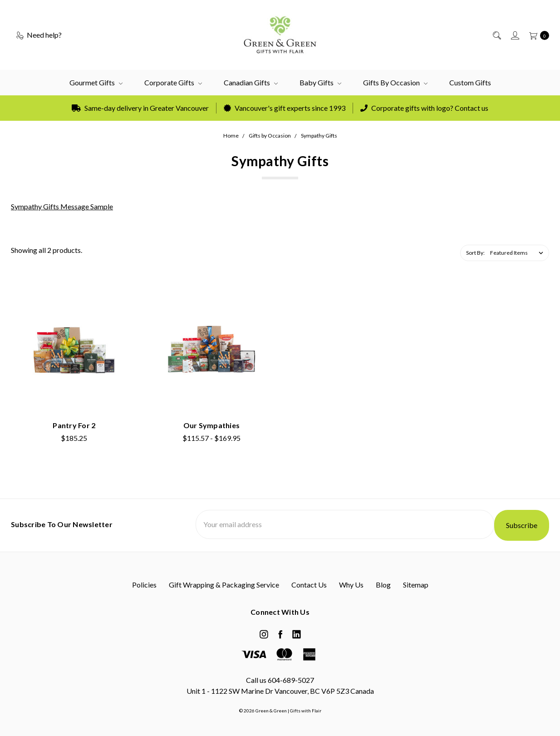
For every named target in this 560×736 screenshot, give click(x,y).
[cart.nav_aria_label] (537, 35)
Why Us (351, 585)
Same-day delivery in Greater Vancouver (140, 108)
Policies (144, 585)
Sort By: (475, 253)
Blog (383, 585)
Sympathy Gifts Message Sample (62, 206)
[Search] (496, 35)
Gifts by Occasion (395, 82)
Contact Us (309, 585)
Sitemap (416, 585)
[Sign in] (514, 35)
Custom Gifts (470, 82)
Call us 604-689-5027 (280, 680)
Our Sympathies (212, 425)
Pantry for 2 (74, 425)
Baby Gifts (320, 82)
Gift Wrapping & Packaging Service (224, 585)
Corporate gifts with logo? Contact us (424, 108)
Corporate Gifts (173, 82)
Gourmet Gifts (96, 82)
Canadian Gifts (251, 82)
